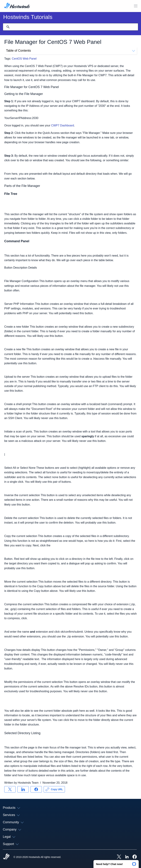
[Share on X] (10, 789)
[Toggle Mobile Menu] (136, 6)
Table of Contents (70, 51)
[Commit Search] (8, 27)
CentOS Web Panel (24, 59)
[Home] (17, 6)
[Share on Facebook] (36, 789)
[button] (116, 863)
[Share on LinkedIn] (23, 789)
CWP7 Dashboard (63, 125)
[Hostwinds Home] (6, 857)
